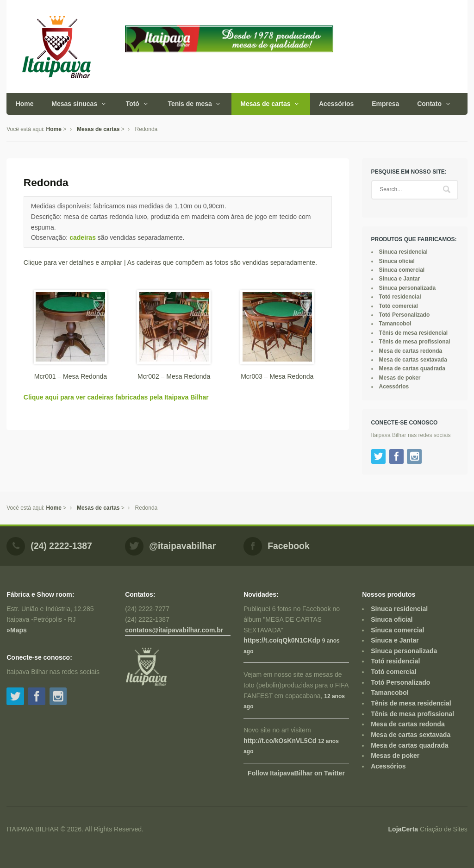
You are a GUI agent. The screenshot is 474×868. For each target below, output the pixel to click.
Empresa (385, 104)
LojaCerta (403, 829)
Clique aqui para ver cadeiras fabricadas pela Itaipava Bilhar (116, 397)
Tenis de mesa (190, 104)
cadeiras (83, 237)
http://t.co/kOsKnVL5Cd (280, 741)
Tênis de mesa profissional (415, 342)
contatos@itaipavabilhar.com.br (174, 630)
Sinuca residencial (403, 252)
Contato (429, 104)
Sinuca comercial (402, 270)
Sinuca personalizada (408, 288)
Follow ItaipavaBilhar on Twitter (296, 773)
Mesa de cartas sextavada (413, 360)
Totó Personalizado (405, 315)
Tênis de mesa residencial (414, 333)
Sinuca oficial (397, 261)
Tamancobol (395, 324)
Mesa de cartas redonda (411, 351)
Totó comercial (399, 306)
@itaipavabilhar (182, 546)
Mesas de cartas (265, 104)
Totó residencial (400, 297)
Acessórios (336, 104)
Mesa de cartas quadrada (412, 368)
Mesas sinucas (74, 104)
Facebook (289, 546)
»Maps (17, 630)
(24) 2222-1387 (61, 546)
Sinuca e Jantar (400, 279)
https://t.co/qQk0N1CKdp (282, 640)
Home (25, 104)
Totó (133, 104)
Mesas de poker (400, 378)
